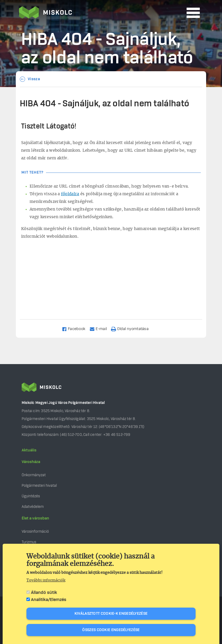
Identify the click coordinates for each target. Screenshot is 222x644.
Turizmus (29, 542)
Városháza (31, 462)
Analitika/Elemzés (49, 600)
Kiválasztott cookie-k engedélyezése (111, 614)
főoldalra (70, 194)
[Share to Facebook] (76, 329)
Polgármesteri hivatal (39, 486)
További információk (46, 580)
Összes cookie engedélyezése (111, 630)
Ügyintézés (31, 496)
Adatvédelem (33, 507)
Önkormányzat (34, 475)
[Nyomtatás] (132, 329)
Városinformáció (35, 531)
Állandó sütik (44, 593)
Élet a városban (35, 518)
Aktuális (29, 450)
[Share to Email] (101, 329)
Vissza (34, 79)
